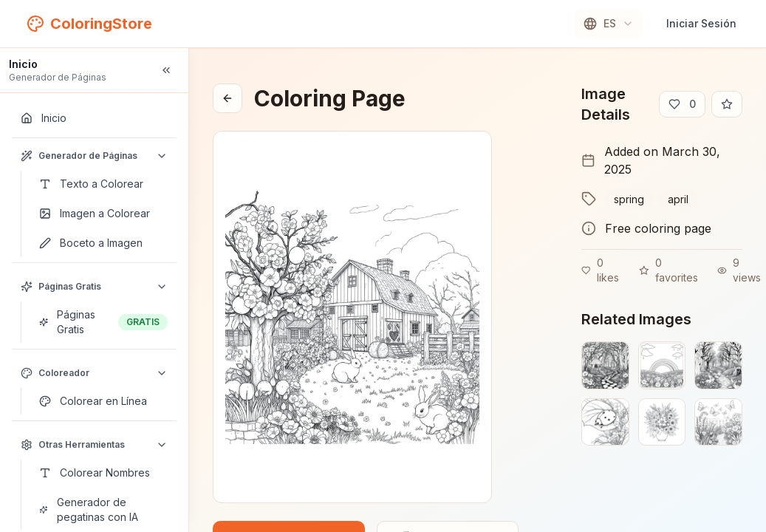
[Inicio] (94, 118)
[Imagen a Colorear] (103, 214)
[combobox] (608, 24)
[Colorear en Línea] (103, 401)
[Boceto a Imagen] (103, 243)
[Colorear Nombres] (103, 473)
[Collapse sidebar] (166, 70)
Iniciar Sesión (701, 23)
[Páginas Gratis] (103, 322)
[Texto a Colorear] (103, 184)
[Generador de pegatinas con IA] (103, 510)
